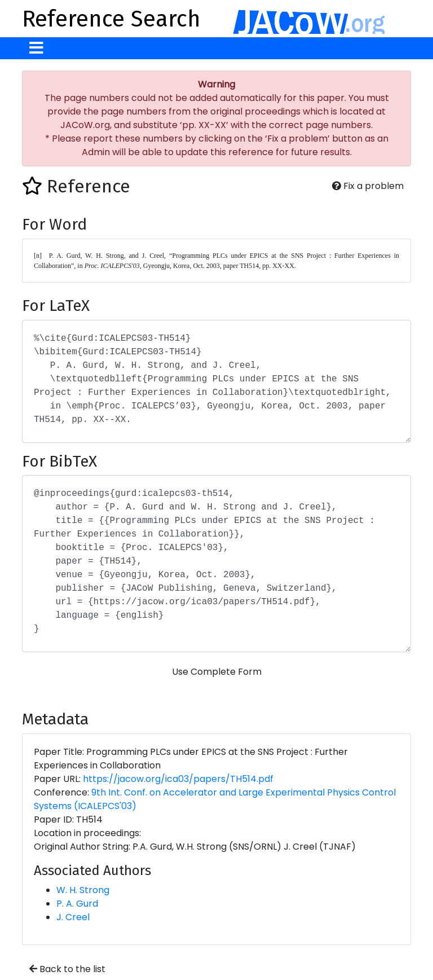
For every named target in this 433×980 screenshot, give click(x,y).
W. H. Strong (83, 890)
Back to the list (67, 969)
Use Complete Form (217, 672)
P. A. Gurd (77, 904)
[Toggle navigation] (36, 48)
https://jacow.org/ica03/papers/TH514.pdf (178, 779)
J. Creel (73, 917)
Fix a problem (368, 186)
